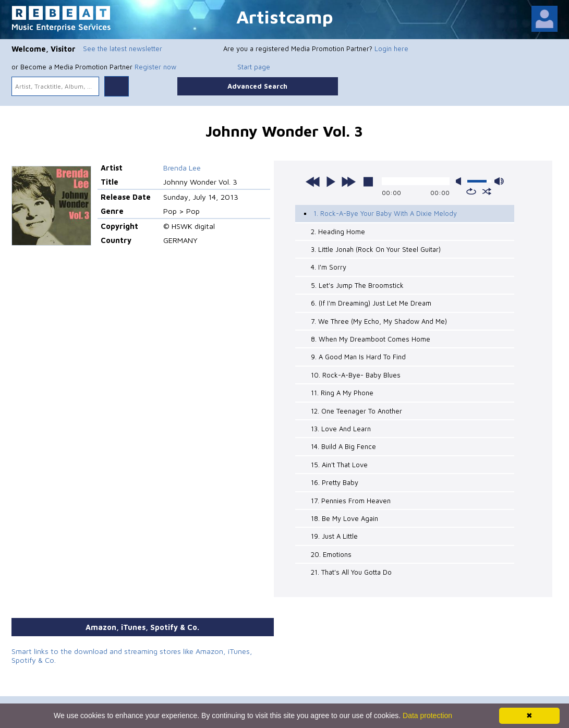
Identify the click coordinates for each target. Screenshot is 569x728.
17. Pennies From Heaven (351, 501)
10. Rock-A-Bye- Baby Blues (356, 375)
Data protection (427, 715)
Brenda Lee (182, 168)
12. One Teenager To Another (356, 411)
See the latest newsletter (123, 48)
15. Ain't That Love (339, 465)
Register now (155, 67)
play (331, 181)
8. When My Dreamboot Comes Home (371, 339)
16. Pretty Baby (335, 482)
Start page (254, 67)
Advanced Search (257, 86)
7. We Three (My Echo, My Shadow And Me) (379, 321)
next (348, 181)
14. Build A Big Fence (343, 446)
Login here (391, 48)
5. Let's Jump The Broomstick (357, 285)
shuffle (487, 191)
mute (461, 181)
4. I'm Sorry (329, 267)
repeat (471, 191)
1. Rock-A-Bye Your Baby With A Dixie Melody (385, 213)
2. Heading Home (338, 232)
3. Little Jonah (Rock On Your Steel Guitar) (376, 249)
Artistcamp (285, 16)
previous (313, 181)
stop (368, 181)
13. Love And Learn (341, 429)
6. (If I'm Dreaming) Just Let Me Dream (371, 303)
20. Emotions (331, 554)
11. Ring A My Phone (342, 393)
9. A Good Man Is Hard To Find (358, 357)
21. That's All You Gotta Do (351, 572)
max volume (499, 181)
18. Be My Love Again (344, 518)
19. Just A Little (334, 536)
